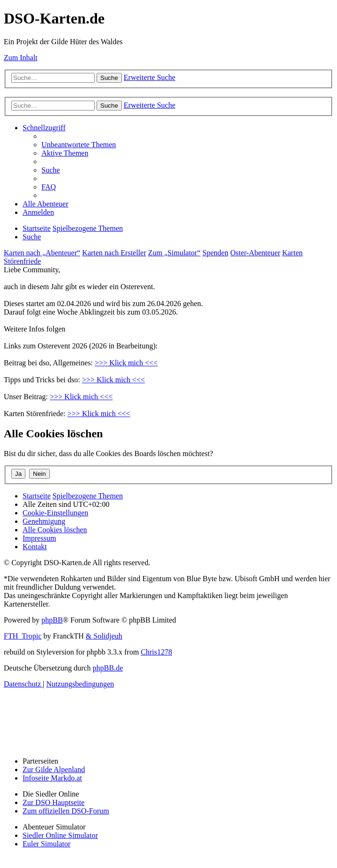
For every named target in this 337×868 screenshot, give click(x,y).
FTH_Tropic (23, 636)
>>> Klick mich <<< (126, 363)
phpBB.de (108, 668)
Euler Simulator (47, 844)
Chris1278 (156, 652)
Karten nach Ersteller (114, 253)
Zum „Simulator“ (175, 253)
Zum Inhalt (21, 58)
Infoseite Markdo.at (52, 778)
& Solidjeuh (104, 636)
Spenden (215, 253)
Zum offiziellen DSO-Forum (66, 811)
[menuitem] (79, 145)
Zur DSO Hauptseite (54, 802)
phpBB (52, 620)
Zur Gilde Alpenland (54, 769)
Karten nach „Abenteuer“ (42, 253)
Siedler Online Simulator (60, 835)
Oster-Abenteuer (255, 253)
